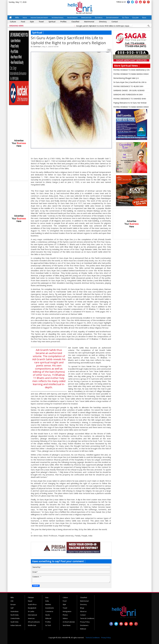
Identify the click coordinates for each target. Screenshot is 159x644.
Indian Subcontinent (39, 18)
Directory (103, 22)
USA (12, 601)
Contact (115, 22)
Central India (15, 618)
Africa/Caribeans (34, 622)
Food (23, 22)
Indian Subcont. (16, 625)
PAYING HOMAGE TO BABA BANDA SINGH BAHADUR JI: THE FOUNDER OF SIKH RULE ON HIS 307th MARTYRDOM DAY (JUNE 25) (131, 107)
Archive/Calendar (69, 622)
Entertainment (112, 18)
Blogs (82, 608)
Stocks (48, 615)
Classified (75, 22)
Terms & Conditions (87, 618)
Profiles (63, 22)
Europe (13, 604)
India (25, 18)
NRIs (17, 18)
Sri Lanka (31, 611)
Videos (65, 618)
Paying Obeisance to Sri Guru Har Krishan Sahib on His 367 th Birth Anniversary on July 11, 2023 (131, 103)
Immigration (86, 18)
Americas (31, 618)
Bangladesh (32, 608)
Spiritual (52, 22)
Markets (48, 604)
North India (15, 615)
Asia (47, 598)
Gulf (12, 608)
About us (83, 611)
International (58, 18)
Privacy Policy (85, 622)
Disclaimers (84, 625)
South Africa (32, 604)
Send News (67, 625)
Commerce (49, 611)
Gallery (136, 18)
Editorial (99, 18)
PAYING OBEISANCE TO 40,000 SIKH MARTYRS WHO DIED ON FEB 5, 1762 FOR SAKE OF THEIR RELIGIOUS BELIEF (131, 87)
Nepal (30, 601)
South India (14, 622)
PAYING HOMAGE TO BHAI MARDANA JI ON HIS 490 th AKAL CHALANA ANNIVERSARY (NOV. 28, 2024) (131, 70)
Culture (13, 22)
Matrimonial (89, 22)
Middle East (32, 625)
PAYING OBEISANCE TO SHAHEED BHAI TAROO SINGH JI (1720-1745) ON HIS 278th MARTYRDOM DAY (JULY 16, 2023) (131, 99)
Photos (65, 615)
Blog (144, 18)
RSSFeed (83, 629)
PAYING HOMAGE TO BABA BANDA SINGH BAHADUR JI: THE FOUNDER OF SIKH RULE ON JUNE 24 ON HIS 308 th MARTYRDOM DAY (131, 74)
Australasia (14, 611)
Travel (41, 22)
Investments (72, 18)
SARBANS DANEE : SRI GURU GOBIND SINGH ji (129, 91)
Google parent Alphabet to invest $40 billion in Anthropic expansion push (109, 26)
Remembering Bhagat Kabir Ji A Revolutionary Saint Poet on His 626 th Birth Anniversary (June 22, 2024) (131, 79)
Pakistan (31, 598)
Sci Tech (126, 18)
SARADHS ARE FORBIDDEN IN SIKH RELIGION (128, 95)
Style (32, 22)
